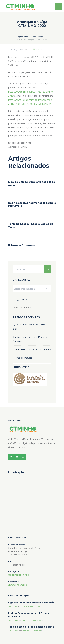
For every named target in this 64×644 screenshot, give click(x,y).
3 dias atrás (12, 606)
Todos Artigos (38, 37)
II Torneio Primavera (22, 245)
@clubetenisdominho (19, 575)
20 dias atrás (13, 631)
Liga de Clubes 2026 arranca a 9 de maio (31, 603)
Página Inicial (23, 37)
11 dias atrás (13, 620)
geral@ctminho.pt (17, 565)
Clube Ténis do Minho (29, 606)
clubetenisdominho (18, 585)
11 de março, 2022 (16, 49)
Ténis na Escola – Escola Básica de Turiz (32, 350)
